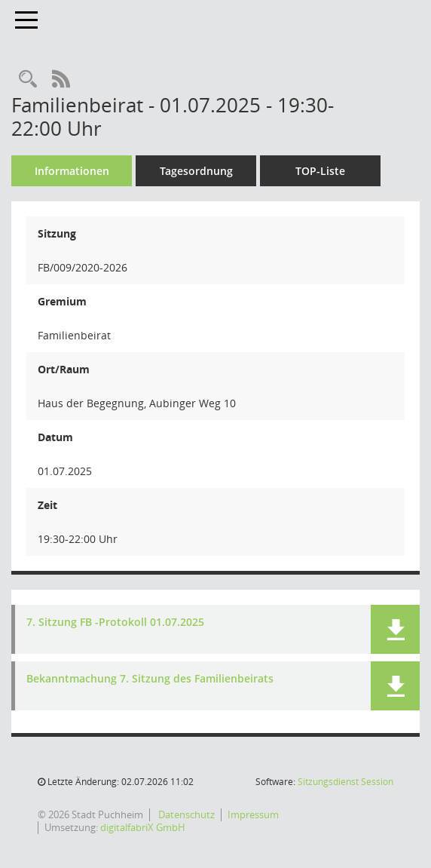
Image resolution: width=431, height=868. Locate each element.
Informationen (72, 171)
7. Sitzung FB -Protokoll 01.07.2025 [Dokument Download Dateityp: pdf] (115, 623)
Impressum (253, 814)
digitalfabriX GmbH (143, 827)
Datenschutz (185, 814)
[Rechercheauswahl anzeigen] (28, 80)
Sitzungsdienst (345, 782)
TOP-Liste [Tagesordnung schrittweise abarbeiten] (320, 171)
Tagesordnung (196, 171)
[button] (395, 629)
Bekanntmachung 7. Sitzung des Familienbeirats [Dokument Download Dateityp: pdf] (150, 679)
